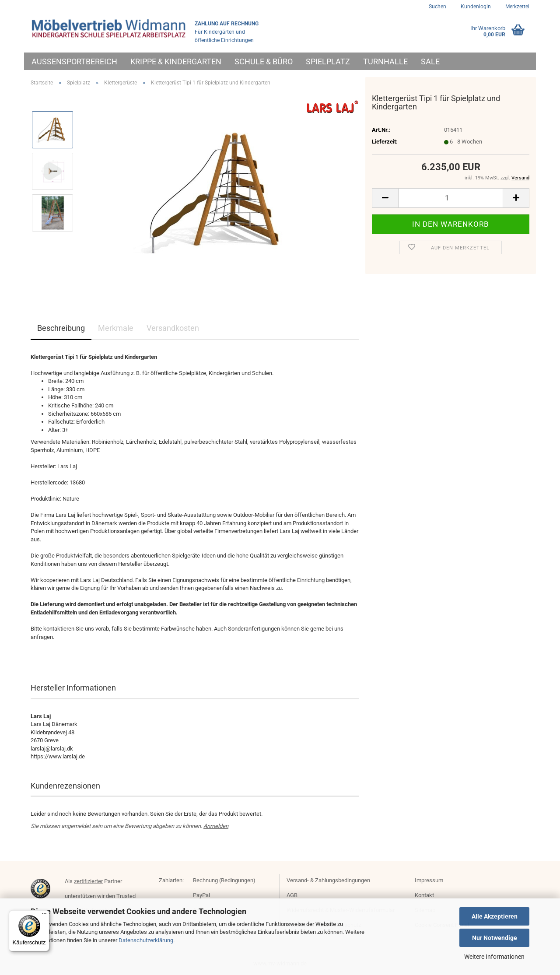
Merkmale (116, 328)
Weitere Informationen (494, 957)
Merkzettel (517, 7)
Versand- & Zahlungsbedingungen (328, 880)
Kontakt (424, 895)
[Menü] (44, 915)
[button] (385, 198)
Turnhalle (385, 61)
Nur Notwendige (495, 938)
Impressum (429, 880)
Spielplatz (328, 61)
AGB (292, 895)
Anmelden (216, 826)
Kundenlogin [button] (475, 7)
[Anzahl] (451, 198)
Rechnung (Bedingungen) (224, 880)
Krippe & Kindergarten (176, 61)
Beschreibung (61, 328)
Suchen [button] (437, 7)
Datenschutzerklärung (146, 940)
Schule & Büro (264, 61)
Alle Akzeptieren (495, 916)
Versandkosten (173, 328)
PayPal (201, 895)
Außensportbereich (74, 61)
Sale (430, 61)
